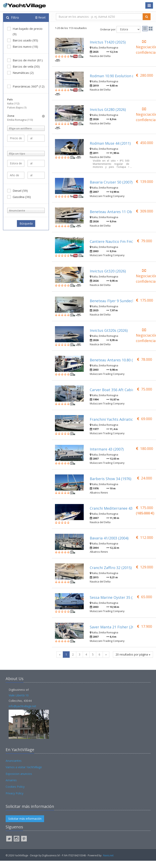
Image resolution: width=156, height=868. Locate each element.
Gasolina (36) (19, 197)
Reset (40, 17)
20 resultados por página (133, 654)
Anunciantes (14, 761)
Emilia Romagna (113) (20, 120)
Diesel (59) (18, 191)
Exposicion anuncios (19, 774)
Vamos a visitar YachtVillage (24, 767)
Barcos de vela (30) (23, 66)
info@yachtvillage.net (22, 706)
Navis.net (108, 855)
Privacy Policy (14, 793)
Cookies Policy (15, 787)
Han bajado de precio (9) (25, 31)
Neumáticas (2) (20, 73)
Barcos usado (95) (23, 40)
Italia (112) (13, 103)
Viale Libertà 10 (19, 695)
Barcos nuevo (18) (23, 46)
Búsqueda (26, 223)
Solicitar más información (25, 819)
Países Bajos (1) (17, 107)
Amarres (11, 780)
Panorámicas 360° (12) (26, 86)
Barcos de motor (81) (25, 60)
